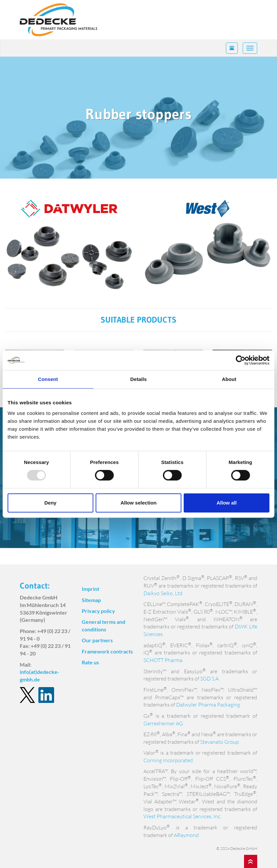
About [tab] (229, 379)
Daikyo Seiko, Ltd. (163, 593)
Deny (50, 503)
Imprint (91, 589)
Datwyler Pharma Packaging (208, 705)
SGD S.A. (210, 679)
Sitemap (91, 600)
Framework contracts (107, 651)
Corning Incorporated (168, 760)
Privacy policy (98, 611)
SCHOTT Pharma (163, 660)
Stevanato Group (220, 742)
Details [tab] (138, 379)
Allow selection (138, 503)
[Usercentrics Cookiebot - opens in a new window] (241, 360)
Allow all (227, 503)
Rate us (90, 662)
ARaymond (186, 835)
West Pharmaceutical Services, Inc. (182, 816)
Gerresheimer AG (163, 723)
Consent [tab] (48, 379)
